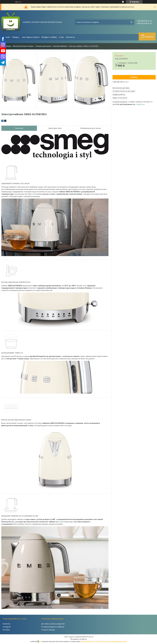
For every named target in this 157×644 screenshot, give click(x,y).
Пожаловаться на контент (91, 641)
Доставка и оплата (31, 37)
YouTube (6, 630)
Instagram (7, 627)
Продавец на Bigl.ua (78, 639)
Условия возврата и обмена (53, 627)
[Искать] (131, 22)
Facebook (6, 624)
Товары (15, 37)
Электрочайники (60, 46)
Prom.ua (90, 637)
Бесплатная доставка (121, 88)
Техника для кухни (43, 46)
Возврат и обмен (49, 37)
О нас (61, 37)
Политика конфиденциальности (115, 641)
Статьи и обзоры (48, 630)
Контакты (70, 37)
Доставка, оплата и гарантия (53, 624)
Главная (6, 37)
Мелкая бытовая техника (23, 46)
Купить (134, 77)
